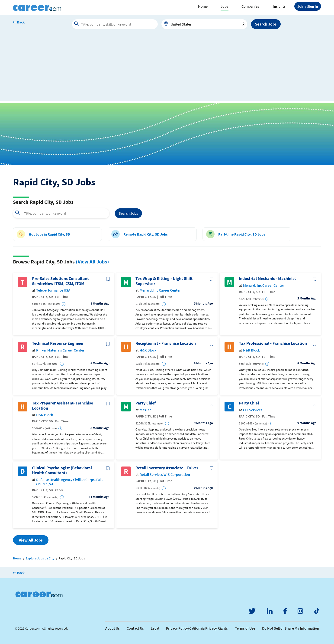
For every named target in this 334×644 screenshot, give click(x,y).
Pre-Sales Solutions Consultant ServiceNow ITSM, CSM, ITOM (60, 281)
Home (203, 6)
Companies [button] (250, 6)
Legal (155, 628)
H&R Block (148, 350)
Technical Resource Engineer (58, 343)
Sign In (308, 6)
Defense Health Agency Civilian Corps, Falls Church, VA (70, 482)
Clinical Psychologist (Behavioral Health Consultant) (62, 470)
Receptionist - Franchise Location (166, 343)
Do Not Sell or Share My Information (291, 628)
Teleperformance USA (53, 290)
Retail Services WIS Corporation (165, 475)
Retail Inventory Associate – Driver (167, 468)
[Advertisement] (167, 68)
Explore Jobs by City (40, 558)
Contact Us (135, 628)
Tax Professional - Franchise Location (273, 343)
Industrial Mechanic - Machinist (267, 279)
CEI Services (253, 410)
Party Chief (146, 403)
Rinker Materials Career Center (60, 350)
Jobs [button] (224, 6)
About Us (112, 628)
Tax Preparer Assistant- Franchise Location (63, 406)
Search (128, 213)
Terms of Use (245, 628)
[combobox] (204, 24)
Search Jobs (266, 24)
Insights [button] (279, 6)
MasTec (145, 410)
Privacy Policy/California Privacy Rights (197, 628)
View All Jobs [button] (31, 540)
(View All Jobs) (92, 262)
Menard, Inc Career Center (160, 290)
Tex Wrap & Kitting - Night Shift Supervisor (164, 281)
